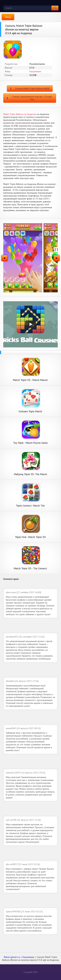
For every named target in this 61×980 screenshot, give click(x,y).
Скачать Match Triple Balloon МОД (32, 89)
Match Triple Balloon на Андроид (20, 114)
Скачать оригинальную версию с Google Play (32, 98)
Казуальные (35, 71)
